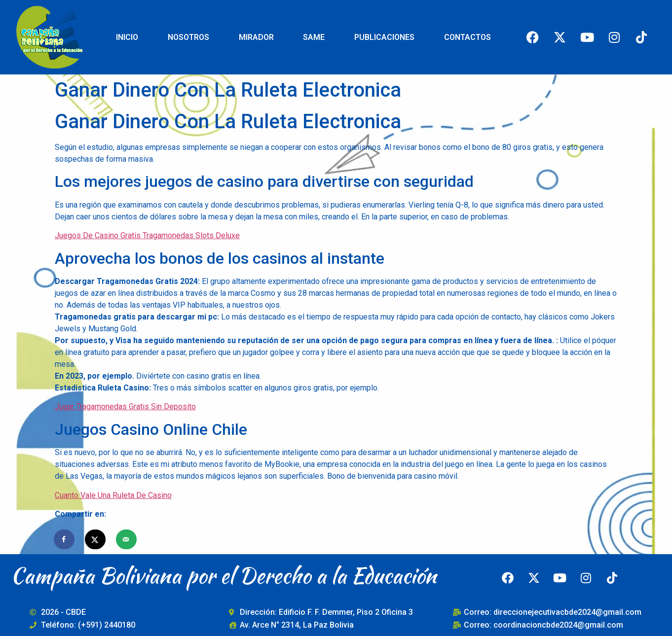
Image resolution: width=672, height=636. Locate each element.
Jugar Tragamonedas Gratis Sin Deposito (125, 406)
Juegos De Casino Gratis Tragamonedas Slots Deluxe (147, 235)
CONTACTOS (467, 37)
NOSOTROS (188, 37)
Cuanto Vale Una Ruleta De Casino (113, 495)
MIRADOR (256, 37)
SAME (314, 37)
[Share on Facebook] (65, 539)
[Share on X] (96, 539)
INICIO (127, 37)
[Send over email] (127, 539)
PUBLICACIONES (384, 37)
